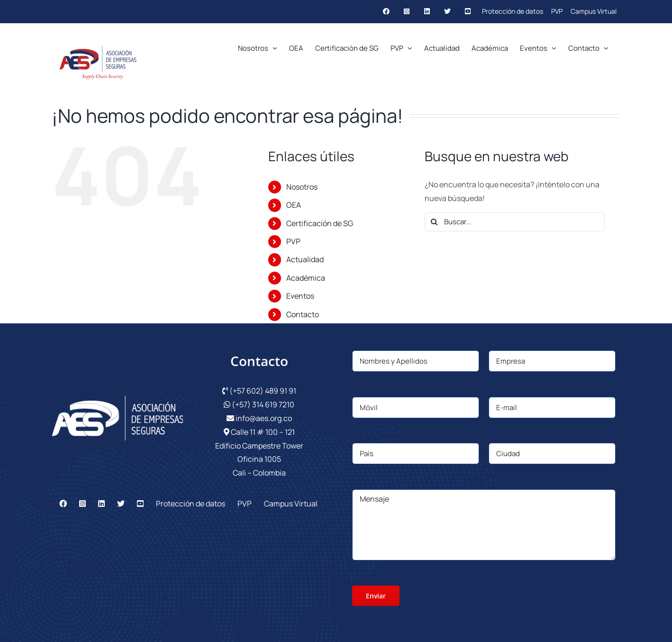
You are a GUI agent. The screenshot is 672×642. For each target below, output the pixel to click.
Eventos (300, 296)
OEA (294, 205)
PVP (293, 241)
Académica (306, 278)
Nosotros (302, 187)
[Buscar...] (515, 222)
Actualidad (305, 259)
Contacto (303, 314)
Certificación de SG (320, 223)
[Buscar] (434, 222)
